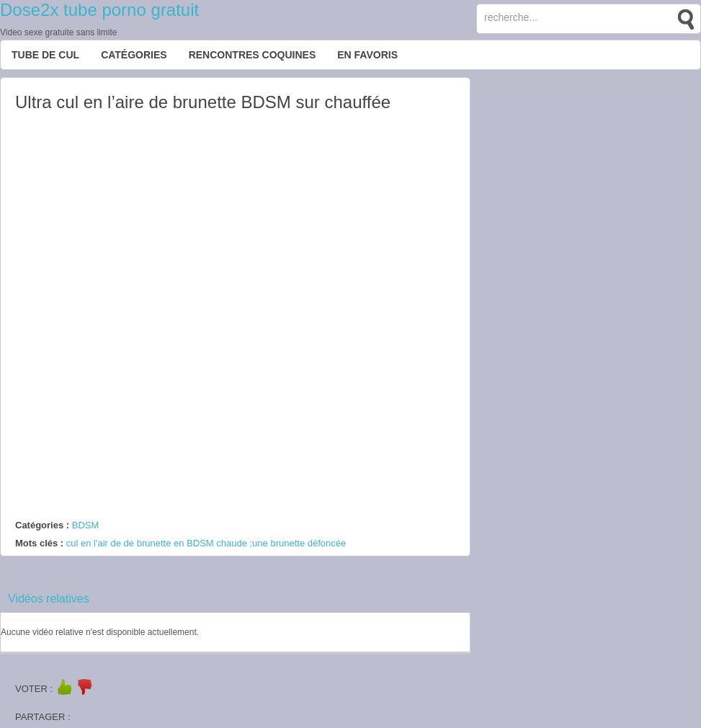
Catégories (134, 55)
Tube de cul (45, 55)
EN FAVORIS (367, 55)
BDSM (86, 525)
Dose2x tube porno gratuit (99, 10)
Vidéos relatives (49, 599)
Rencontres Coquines (253, 55)
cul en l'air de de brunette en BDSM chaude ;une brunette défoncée (206, 543)
